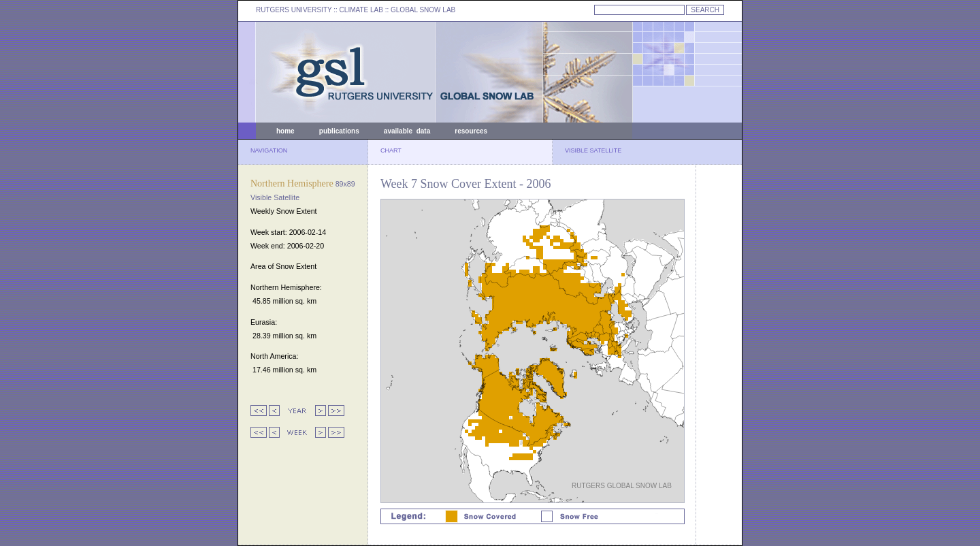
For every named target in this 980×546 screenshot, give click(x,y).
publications (339, 131)
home (285, 131)
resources (471, 131)
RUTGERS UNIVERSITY (294, 10)
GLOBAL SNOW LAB (423, 10)
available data (407, 131)
